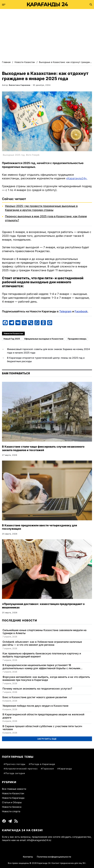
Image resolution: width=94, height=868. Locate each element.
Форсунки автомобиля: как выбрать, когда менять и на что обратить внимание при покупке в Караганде (46, 679)
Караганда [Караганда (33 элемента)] (65, 769)
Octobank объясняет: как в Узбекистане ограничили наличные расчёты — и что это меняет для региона (42, 643)
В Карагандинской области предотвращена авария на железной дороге (43, 716)
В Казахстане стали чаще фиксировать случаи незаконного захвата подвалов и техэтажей (43, 448)
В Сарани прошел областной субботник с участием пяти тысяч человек (42, 728)
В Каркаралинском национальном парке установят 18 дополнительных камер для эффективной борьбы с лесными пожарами (41, 667)
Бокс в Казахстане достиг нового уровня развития (35, 697)
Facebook (81, 311)
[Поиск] (91, 4)
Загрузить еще (47, 739)
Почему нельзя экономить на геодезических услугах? (37, 689)
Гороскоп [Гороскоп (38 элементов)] (48, 769)
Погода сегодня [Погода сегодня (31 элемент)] (15, 773)
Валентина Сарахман (20, 85)
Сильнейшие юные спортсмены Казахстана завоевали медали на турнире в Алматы (44, 632)
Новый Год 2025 (12, 339)
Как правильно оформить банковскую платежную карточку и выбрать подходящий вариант (42, 655)
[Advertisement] (47, 34)
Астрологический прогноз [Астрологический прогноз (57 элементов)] (21, 769)
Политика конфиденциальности (54, 857)
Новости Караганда (13, 798)
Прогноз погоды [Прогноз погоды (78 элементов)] (15, 764)
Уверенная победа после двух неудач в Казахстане (35, 706)
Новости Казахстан (13, 333)
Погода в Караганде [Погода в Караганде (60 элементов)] (43, 764)
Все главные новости (14, 789)
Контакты (28, 857)
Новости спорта (11, 811)
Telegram (65, 311)
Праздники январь (77, 339)
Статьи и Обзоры (12, 802)
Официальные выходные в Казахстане (44, 339)
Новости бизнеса (12, 807)
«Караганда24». (77, 178)
